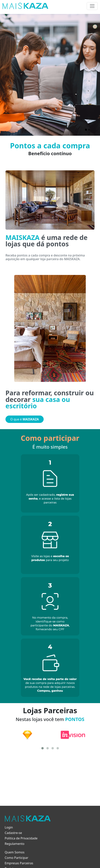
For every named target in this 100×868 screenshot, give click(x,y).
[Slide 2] (89, 130)
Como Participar (16, 858)
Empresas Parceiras (19, 863)
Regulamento (15, 844)
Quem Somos (15, 852)
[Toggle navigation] (92, 6)
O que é (25, 419)
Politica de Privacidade (21, 838)
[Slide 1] (86, 130)
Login (9, 827)
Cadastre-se (13, 833)
